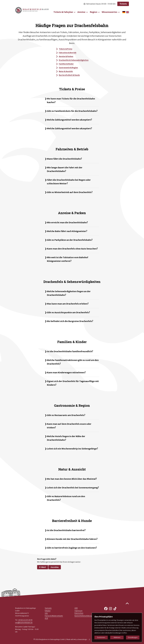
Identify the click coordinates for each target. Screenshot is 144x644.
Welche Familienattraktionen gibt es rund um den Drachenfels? (73, 362)
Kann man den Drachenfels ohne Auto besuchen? (72, 249)
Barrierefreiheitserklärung (83, 616)
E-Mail (43, 567)
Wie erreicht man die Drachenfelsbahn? (67, 222)
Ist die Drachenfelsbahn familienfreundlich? (70, 351)
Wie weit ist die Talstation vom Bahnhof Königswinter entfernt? (68, 259)
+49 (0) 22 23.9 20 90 (25, 620)
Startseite (48, 608)
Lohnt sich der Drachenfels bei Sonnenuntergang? (73, 488)
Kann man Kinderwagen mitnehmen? (66, 372)
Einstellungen (133, 637)
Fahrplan (48, 611)
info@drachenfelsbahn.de (24, 623)
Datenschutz (79, 613)
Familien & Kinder (65, 64)
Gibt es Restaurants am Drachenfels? (66, 415)
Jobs (46, 613)
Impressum (78, 611)
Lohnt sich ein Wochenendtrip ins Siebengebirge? (72, 449)
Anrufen (55, 567)
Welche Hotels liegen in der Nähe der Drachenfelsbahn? (66, 438)
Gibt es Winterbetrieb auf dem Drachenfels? (70, 192)
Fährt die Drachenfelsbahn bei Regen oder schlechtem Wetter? (69, 182)
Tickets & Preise (64, 49)
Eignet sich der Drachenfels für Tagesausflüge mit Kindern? (73, 383)
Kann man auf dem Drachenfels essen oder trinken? (69, 426)
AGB (46, 618)
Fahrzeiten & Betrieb (66, 53)
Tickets (123, 4)
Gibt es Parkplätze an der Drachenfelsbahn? (70, 240)
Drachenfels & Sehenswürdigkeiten (72, 60)
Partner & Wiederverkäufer (54, 616)
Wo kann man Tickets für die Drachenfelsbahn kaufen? (71, 100)
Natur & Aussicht (64, 71)
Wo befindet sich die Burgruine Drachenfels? (70, 321)
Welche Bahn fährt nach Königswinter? (67, 231)
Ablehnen (117, 637)
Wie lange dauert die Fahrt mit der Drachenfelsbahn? (65, 169)
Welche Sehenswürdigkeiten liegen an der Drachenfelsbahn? (69, 293)
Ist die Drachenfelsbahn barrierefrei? (66, 530)
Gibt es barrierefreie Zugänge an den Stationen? (72, 548)
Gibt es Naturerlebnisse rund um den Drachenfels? (66, 498)
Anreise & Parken (64, 56)
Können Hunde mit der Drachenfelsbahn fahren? (72, 539)
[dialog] (117, 627)
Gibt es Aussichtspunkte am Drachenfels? (68, 312)
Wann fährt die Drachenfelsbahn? (64, 159)
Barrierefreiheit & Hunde (68, 75)
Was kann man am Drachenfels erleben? (68, 304)
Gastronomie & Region (67, 68)
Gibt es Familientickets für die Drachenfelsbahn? (72, 111)
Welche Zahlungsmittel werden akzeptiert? (69, 120)
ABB (76, 608)
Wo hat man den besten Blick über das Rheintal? (72, 479)
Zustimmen (101, 637)
